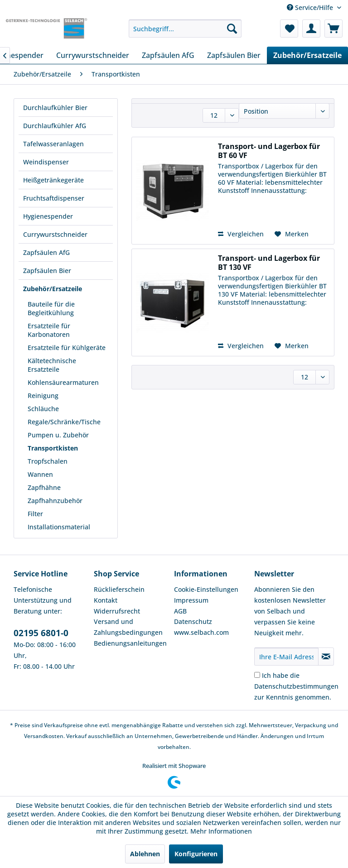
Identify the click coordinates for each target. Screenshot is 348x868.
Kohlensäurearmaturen (63, 382)
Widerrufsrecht (117, 611)
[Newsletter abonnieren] (326, 657)
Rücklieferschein (119, 589)
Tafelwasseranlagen (53, 144)
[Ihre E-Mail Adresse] (286, 657)
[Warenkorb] (333, 29)
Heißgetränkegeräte (53, 180)
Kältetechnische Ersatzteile (52, 365)
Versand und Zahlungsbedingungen (128, 627)
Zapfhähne (44, 487)
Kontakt (106, 600)
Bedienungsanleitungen (130, 643)
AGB (180, 611)
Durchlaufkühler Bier (55, 108)
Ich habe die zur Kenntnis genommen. (296, 686)
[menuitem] (185, 29)
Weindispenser (46, 162)
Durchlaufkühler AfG (55, 126)
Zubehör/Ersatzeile (53, 289)
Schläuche (43, 409)
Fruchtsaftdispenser (54, 198)
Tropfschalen (48, 461)
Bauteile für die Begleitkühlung (51, 308)
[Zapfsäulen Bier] (234, 55)
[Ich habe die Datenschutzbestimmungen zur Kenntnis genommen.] (257, 675)
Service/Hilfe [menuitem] (311, 7)
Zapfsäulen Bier (47, 271)
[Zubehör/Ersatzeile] (307, 55)
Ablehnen (145, 854)
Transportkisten (53, 448)
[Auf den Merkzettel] (292, 234)
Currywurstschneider (55, 234)
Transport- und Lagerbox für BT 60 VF (269, 151)
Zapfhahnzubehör (55, 501)
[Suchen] (232, 29)
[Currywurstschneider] (93, 55)
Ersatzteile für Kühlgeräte (67, 348)
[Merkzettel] (289, 29)
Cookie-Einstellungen (206, 589)
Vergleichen (241, 234)
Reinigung (43, 396)
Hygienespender (48, 216)
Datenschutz (193, 621)
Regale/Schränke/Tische (64, 422)
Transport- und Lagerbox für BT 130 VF (269, 263)
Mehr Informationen (221, 831)
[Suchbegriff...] (185, 29)
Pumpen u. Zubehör (58, 435)
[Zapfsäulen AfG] (168, 55)
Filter (35, 514)
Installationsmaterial (59, 527)
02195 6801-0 (41, 633)
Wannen (40, 474)
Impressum (191, 600)
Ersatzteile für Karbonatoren (49, 330)
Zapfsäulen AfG (46, 252)
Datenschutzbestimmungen (296, 686)
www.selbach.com (201, 632)
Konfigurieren (196, 854)
